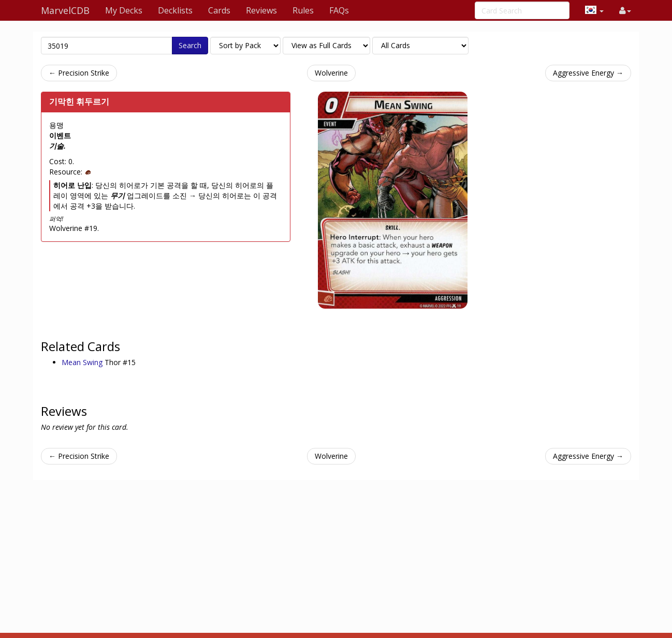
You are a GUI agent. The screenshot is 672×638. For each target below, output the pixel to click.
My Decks (124, 10)
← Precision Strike (79, 73)
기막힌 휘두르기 (79, 102)
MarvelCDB (65, 10)
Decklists (175, 10)
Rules (303, 10)
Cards (219, 10)
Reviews (261, 10)
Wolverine (331, 73)
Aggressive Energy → (588, 73)
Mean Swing (83, 362)
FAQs (339, 10)
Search (190, 45)
